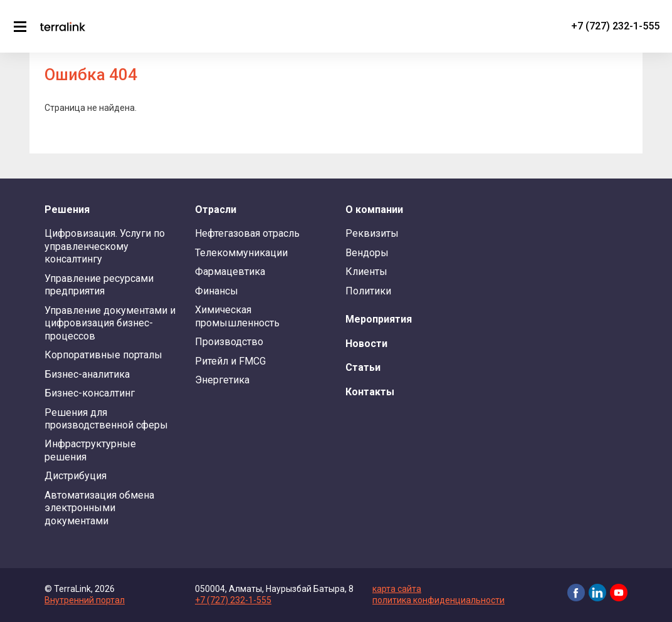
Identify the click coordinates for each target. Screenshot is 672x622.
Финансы (217, 291)
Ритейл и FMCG (230, 361)
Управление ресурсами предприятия (99, 285)
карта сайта (397, 589)
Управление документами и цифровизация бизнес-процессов (110, 323)
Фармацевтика (230, 272)
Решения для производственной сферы (106, 419)
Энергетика (222, 380)
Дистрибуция (76, 476)
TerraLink (63, 26)
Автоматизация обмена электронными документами (99, 508)
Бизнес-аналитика (87, 374)
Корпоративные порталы (103, 355)
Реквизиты (372, 233)
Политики (368, 291)
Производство (229, 342)
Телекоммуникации (241, 253)
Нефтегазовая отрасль (247, 233)
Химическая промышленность (237, 316)
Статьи (363, 367)
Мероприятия (379, 319)
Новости (366, 344)
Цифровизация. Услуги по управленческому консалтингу (105, 246)
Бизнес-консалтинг (90, 393)
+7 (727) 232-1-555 (615, 26)
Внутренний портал (85, 600)
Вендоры (367, 253)
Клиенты (366, 272)
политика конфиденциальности (438, 600)
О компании (374, 210)
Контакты (370, 392)
